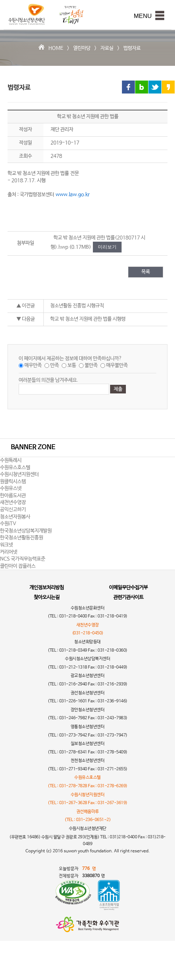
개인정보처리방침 (47, 588)
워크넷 (6, 545)
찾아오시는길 (47, 597)
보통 (72, 365)
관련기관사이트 (128, 597)
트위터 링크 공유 (155, 87)
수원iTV (8, 524)
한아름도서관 (13, 496)
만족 (55, 365)
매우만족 (33, 365)
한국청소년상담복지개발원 (26, 531)
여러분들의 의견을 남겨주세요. (48, 380)
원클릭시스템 (13, 482)
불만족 (91, 365)
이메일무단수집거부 (128, 588)
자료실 (107, 48)
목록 (146, 272)
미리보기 (107, 247)
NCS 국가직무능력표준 (23, 559)
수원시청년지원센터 (19, 474)
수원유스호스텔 (15, 468)
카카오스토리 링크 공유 (168, 87)
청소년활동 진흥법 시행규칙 (77, 306)
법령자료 (132, 48)
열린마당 (82, 48)
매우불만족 (117, 365)
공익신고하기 (13, 510)
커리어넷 (9, 552)
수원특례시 (11, 460)
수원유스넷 (11, 488)
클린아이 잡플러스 (18, 566)
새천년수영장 (13, 502)
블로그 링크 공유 (142, 87)
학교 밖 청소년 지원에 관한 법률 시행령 (88, 319)
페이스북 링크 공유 (128, 87)
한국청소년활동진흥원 (22, 538)
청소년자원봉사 (15, 517)
